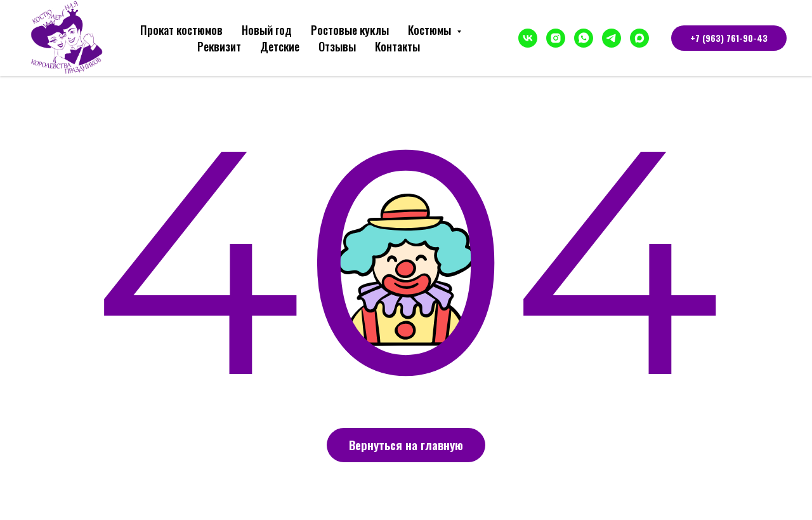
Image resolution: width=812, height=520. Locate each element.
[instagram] (556, 38)
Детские (280, 46)
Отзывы (337, 46)
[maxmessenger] (639, 38)
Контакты (397, 46)
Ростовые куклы (350, 30)
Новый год (267, 30)
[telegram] (612, 38)
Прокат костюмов (181, 30)
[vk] (528, 38)
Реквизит (219, 46)
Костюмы (431, 30)
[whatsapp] (584, 38)
